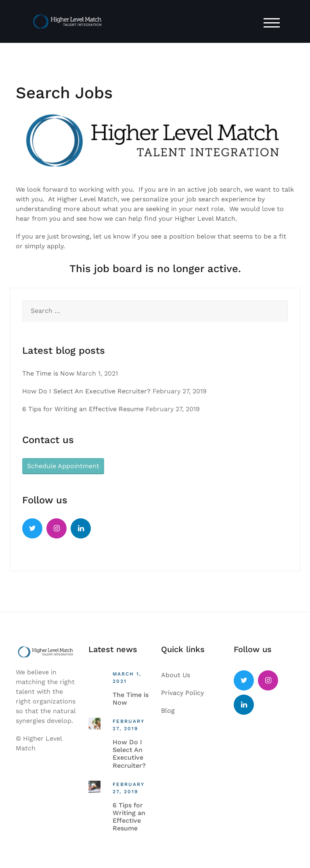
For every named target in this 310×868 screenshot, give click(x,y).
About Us (176, 675)
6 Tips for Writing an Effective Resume (83, 409)
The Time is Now (48, 373)
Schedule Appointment (63, 466)
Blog (168, 711)
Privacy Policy (182, 693)
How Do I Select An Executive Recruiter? (86, 391)
